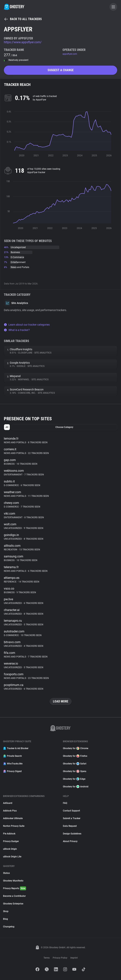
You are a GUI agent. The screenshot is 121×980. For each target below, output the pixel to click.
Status (6, 873)
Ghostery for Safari (75, 764)
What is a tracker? (17, 330)
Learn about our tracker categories (27, 325)
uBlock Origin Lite (12, 857)
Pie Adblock (9, 834)
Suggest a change (61, 70)
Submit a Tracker (72, 818)
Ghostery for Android (76, 787)
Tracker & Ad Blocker (16, 748)
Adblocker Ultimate (13, 818)
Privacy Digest (12, 771)
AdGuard (8, 803)
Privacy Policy (60, 958)
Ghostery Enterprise (13, 904)
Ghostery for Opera (75, 771)
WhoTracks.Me (13, 764)
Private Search (12, 756)
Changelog (9, 927)
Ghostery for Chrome (76, 748)
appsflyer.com (70, 54)
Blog (5, 919)
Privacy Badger (11, 841)
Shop (6, 911)
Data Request (70, 826)
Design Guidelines (72, 834)
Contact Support (71, 811)
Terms (47, 958)
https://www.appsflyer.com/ (23, 42)
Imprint (74, 958)
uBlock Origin (10, 849)
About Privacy (70, 841)
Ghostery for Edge (74, 779)
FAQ (65, 803)
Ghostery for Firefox (75, 756)
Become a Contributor (14, 896)
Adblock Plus (10, 811)
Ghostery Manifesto (13, 881)
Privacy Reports (15, 888)
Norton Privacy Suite (14, 826)
